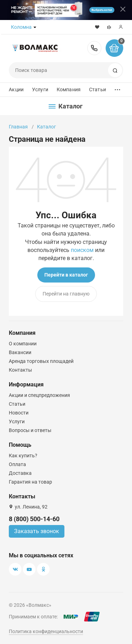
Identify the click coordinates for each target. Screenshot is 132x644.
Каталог (46, 127)
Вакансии (20, 352)
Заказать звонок (37, 531)
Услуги (40, 89)
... (118, 88)
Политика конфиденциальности (46, 631)
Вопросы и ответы (30, 430)
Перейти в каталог (66, 275)
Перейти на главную (66, 294)
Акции (16, 89)
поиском (82, 250)
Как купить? (23, 456)
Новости (19, 413)
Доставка (20, 473)
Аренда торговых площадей (41, 361)
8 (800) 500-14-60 (94, 48)
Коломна (21, 27)
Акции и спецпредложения (39, 395)
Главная (18, 127)
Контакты (20, 370)
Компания (69, 89)
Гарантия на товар (30, 482)
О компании (23, 344)
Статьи (98, 89)
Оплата (17, 464)
